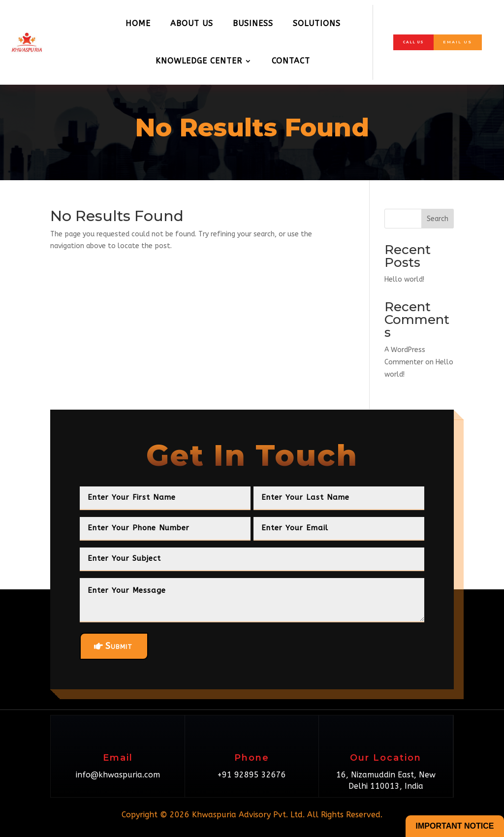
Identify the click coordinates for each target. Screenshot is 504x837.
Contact (291, 61)
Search (438, 219)
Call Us (412, 42)
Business (253, 23)
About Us (192, 23)
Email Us (458, 42)
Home (138, 23)
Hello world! (404, 279)
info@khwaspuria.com (118, 775)
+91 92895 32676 (252, 775)
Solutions (317, 23)
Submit (119, 646)
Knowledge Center (199, 61)
